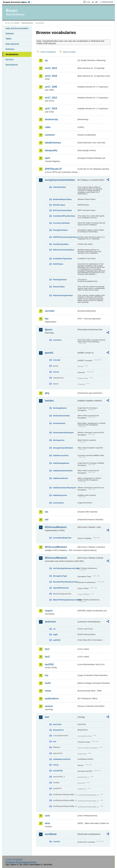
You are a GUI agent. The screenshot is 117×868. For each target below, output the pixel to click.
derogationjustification (63, 448)
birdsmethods (59, 423)
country (56, 841)
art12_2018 (51, 76)
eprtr (48, 158)
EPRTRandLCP (53, 169)
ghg (47, 393)
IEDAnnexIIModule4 (56, 558)
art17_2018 (51, 109)
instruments (58, 503)
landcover (50, 622)
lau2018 (49, 664)
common (50, 135)
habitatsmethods (60, 478)
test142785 (58, 771)
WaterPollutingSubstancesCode (65, 600)
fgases (49, 330)
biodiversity (51, 119)
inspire (49, 611)
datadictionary (53, 143)
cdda (48, 127)
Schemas (10, 49)
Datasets (10, 34)
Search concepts (69, 52)
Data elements (12, 44)
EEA (17, 2)
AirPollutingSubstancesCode (65, 568)
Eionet (17, 23)
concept (57, 360)
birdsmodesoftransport (63, 433)
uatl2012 (57, 640)
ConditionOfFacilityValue (64, 216)
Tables (9, 39)
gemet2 (49, 353)
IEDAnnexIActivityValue (63, 250)
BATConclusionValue (62, 210)
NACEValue (58, 264)
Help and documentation (17, 28)
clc (54, 629)
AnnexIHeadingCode (62, 538)
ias (46, 512)
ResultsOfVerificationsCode (65, 582)
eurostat (49, 311)
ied (47, 520)
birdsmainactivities (61, 416)
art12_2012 (51, 68)
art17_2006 (51, 87)
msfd (48, 683)
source (56, 372)
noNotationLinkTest (62, 759)
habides (49, 401)
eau (55, 741)
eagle (55, 634)
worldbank (51, 834)
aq (46, 60)
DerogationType (60, 576)
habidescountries (61, 455)
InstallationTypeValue (62, 259)
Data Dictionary (27, 23)
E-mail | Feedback (14, 859)
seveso (49, 706)
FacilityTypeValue (61, 244)
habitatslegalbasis (61, 463)
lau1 (47, 649)
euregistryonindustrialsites (60, 180)
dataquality (51, 150)
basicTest (57, 724)
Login (88, 2)
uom (47, 816)
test (47, 717)
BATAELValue (59, 205)
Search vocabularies (48, 52)
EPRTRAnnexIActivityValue (65, 237)
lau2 (47, 657)
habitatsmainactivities (63, 471)
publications (52, 698)
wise (47, 823)
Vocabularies (12, 54)
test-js (56, 765)
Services (9, 60)
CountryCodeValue (61, 223)
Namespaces (12, 65)
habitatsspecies (60, 495)
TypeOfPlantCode (61, 588)
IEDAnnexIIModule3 (56, 547)
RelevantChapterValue (63, 295)
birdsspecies (59, 440)
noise (48, 691)
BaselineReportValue (62, 199)
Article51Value (59, 187)
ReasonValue (59, 287)
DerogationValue (60, 230)
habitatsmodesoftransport (65, 488)
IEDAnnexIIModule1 (56, 527)
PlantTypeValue (60, 280)
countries (57, 340)
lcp (47, 675)
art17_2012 (51, 98)
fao (47, 319)
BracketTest (58, 730)
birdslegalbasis (60, 408)
